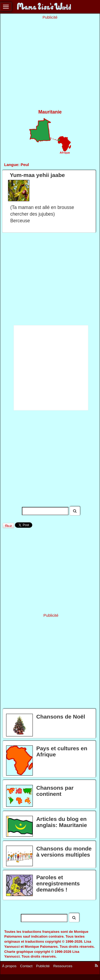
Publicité (43, 966)
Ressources (63, 966)
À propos (9, 966)
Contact (26, 966)
